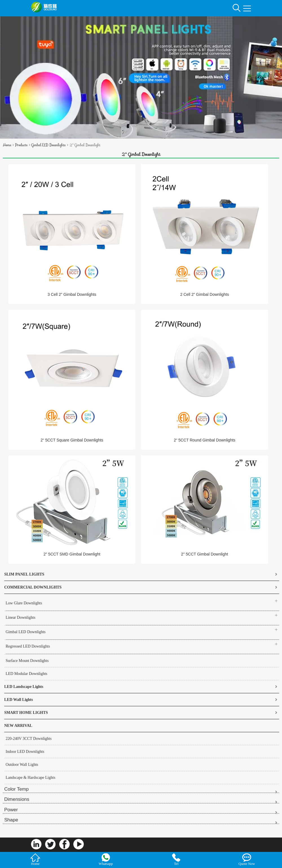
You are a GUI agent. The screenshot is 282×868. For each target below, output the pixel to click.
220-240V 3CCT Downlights (29, 739)
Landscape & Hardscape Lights (30, 778)
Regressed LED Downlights (28, 646)
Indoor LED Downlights (25, 752)
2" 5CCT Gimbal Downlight (205, 554)
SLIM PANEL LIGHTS (24, 574)
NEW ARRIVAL (18, 726)
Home (7, 145)
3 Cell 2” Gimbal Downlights (72, 294)
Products (21, 145)
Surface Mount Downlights (27, 661)
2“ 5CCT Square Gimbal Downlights (72, 440)
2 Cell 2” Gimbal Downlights (205, 294)
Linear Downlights (20, 617)
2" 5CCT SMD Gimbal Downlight (72, 554)
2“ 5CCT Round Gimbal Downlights (204, 440)
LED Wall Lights (19, 700)
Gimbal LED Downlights (49, 145)
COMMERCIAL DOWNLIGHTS (33, 587)
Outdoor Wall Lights (22, 765)
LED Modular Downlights (27, 674)
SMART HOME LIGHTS (26, 713)
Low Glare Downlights (24, 603)
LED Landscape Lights (24, 687)
